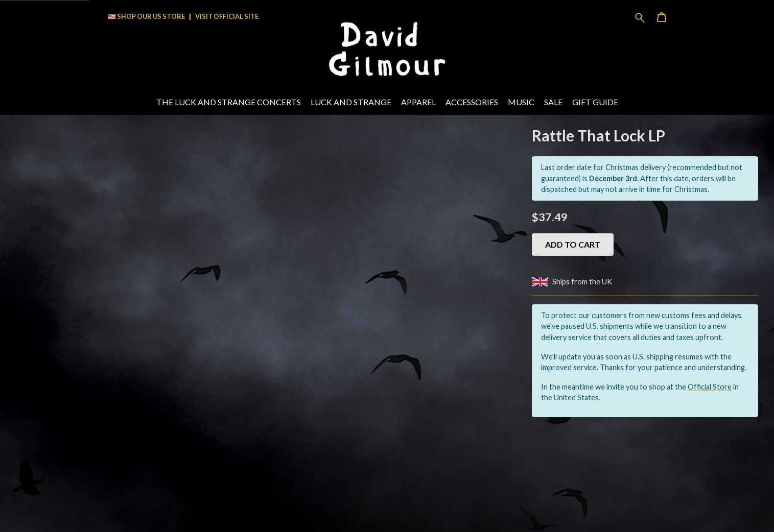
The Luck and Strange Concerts (229, 102)
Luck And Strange (351, 102)
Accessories (472, 102)
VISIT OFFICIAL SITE (227, 16)
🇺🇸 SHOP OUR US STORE (146, 16)
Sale (553, 102)
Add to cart (573, 244)
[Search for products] (640, 17)
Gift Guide (595, 102)
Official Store (710, 387)
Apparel (418, 102)
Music (521, 102)
